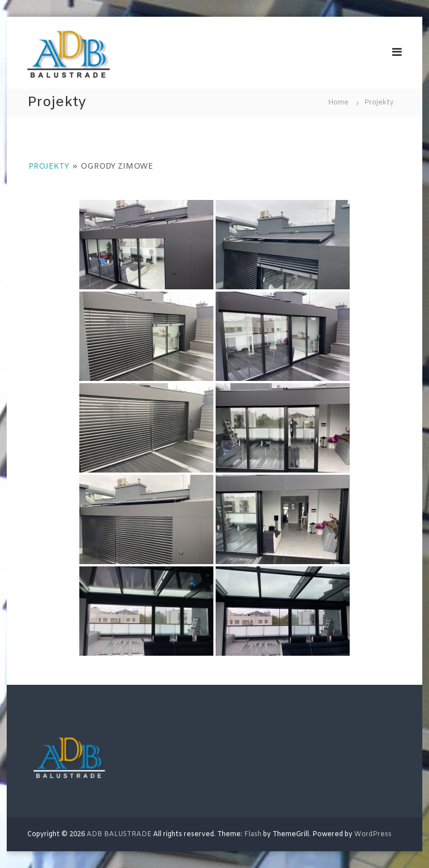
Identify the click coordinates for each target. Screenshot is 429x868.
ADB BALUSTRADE (119, 834)
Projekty (49, 167)
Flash (253, 834)
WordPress (373, 834)
